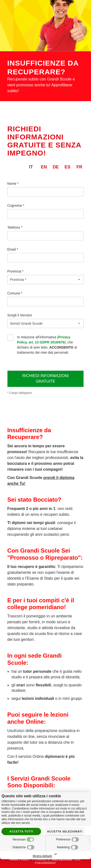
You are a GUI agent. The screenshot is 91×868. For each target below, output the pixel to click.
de (56, 167)
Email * (13, 249)
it (31, 167)
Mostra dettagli (45, 854)
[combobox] (45, 280)
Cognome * (16, 205)
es (67, 167)
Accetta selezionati (65, 831)
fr (79, 167)
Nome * (13, 184)
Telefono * (15, 227)
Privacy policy (20, 860)
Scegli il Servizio (20, 315)
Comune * (15, 293)
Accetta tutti (21, 831)
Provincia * (15, 271)
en (44, 167)
